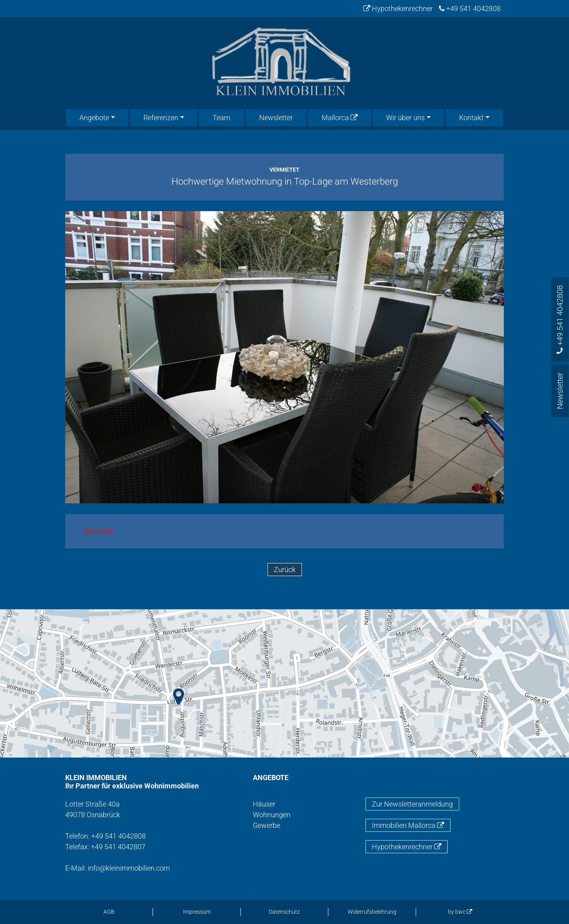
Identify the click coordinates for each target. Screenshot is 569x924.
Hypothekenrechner (398, 9)
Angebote (94, 118)
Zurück (285, 570)
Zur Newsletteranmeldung (412, 804)
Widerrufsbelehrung (372, 912)
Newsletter (276, 118)
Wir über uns (405, 118)
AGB (109, 912)
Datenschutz (284, 912)
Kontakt (471, 118)
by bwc (460, 912)
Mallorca (340, 118)
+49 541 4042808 (470, 9)
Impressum (197, 912)
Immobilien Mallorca (408, 825)
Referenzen (161, 118)
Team (221, 118)
